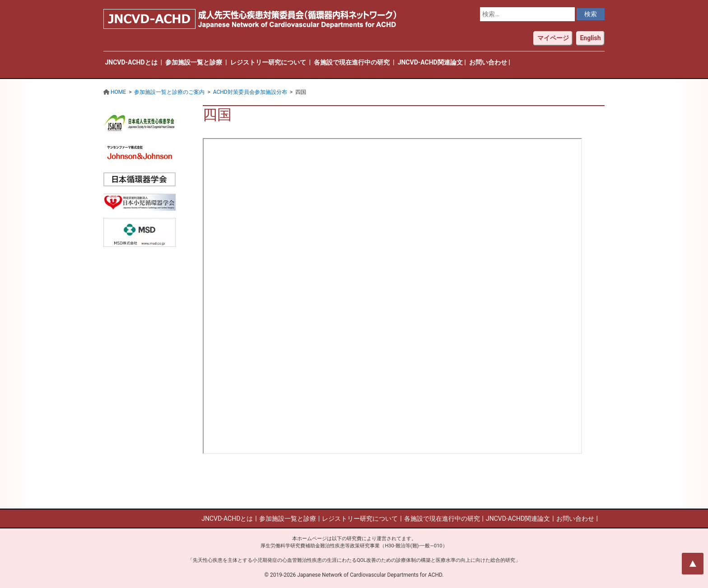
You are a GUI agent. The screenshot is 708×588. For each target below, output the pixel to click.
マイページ (553, 38)
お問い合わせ (488, 62)
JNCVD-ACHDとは (131, 62)
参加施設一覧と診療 (194, 62)
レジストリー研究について (268, 62)
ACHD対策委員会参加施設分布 (250, 92)
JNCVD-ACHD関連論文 (430, 62)
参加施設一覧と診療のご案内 (169, 92)
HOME (118, 92)
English (590, 38)
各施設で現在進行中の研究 (352, 62)
